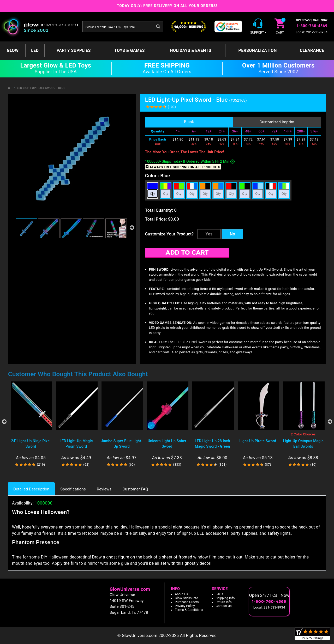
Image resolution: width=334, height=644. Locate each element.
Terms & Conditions (189, 610)
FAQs (220, 594)
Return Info (224, 602)
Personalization (258, 50)
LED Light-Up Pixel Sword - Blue (41, 88)
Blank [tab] (189, 122)
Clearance (312, 50)
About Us (181, 594)
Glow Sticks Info (187, 598)
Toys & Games (130, 50)
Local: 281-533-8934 (312, 32)
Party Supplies (74, 50)
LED (35, 50)
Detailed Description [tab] (31, 489)
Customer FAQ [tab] (135, 489)
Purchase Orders (187, 602)
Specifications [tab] (73, 489)
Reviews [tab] (104, 489)
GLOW (13, 50)
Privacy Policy (185, 606)
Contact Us (224, 606)
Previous (4, 422)
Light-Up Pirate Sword (258, 441)
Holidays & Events (190, 50)
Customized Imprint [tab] (277, 122)
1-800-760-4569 (312, 26)
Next (330, 422)
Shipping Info (225, 598)
